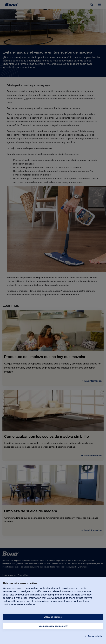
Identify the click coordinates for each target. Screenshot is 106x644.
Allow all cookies (53, 617)
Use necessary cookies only (53, 626)
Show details (95, 636)
